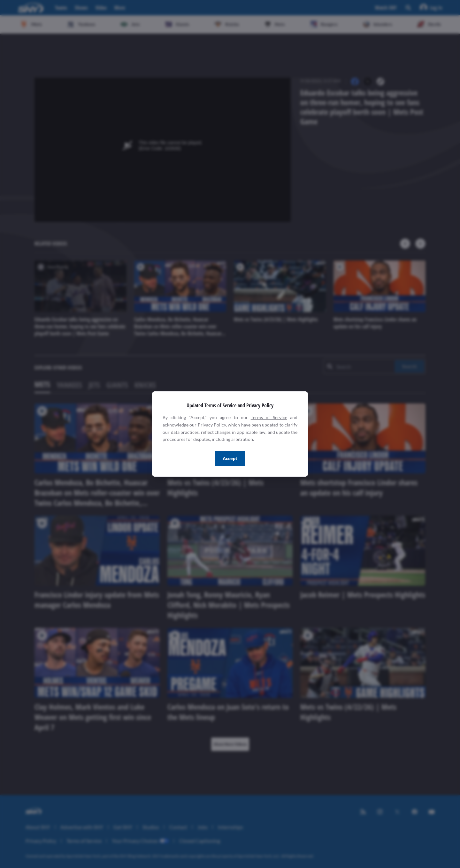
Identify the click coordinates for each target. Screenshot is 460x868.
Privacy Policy (212, 425)
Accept (230, 458)
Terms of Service (269, 417)
